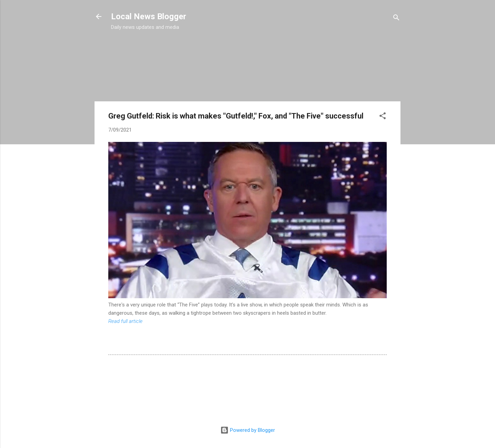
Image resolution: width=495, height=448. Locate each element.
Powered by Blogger (248, 430)
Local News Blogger (149, 16)
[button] (383, 117)
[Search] (396, 19)
